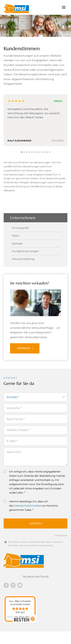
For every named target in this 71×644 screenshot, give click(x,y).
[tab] (22, 152)
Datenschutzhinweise (27, 506)
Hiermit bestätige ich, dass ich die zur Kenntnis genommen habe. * (31, 506)
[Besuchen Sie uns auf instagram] (13, 585)
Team (16, 236)
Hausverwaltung (23, 259)
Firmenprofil (20, 228)
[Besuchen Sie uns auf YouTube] (20, 585)
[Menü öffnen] (64, 7)
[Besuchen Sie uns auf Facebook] (6, 585)
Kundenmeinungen (25, 251)
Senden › (36, 523)
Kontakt (17, 243)
